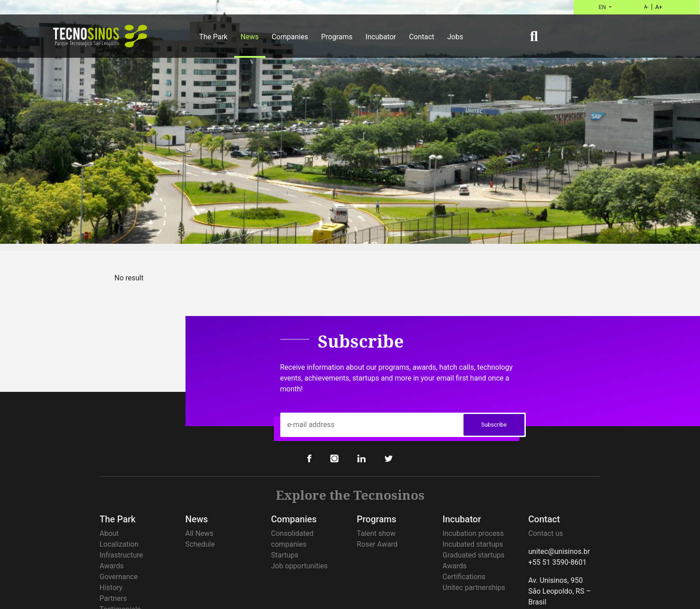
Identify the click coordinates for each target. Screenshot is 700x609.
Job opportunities (300, 566)
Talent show (376, 533)
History (111, 588)
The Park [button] (213, 37)
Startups (285, 555)
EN (603, 7)
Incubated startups (473, 544)
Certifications (464, 577)
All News (199, 533)
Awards (112, 566)
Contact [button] (422, 37)
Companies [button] (290, 37)
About (109, 533)
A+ (659, 7)
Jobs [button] (455, 37)
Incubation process (473, 533)
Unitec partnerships (474, 588)
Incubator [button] (381, 37)
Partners (114, 598)
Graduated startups (474, 555)
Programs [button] (337, 37)
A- (646, 7)
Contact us (546, 533)
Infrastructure (121, 555)
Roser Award (377, 544)
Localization (119, 544)
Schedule (200, 544)
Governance (119, 577)
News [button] (250, 37)
